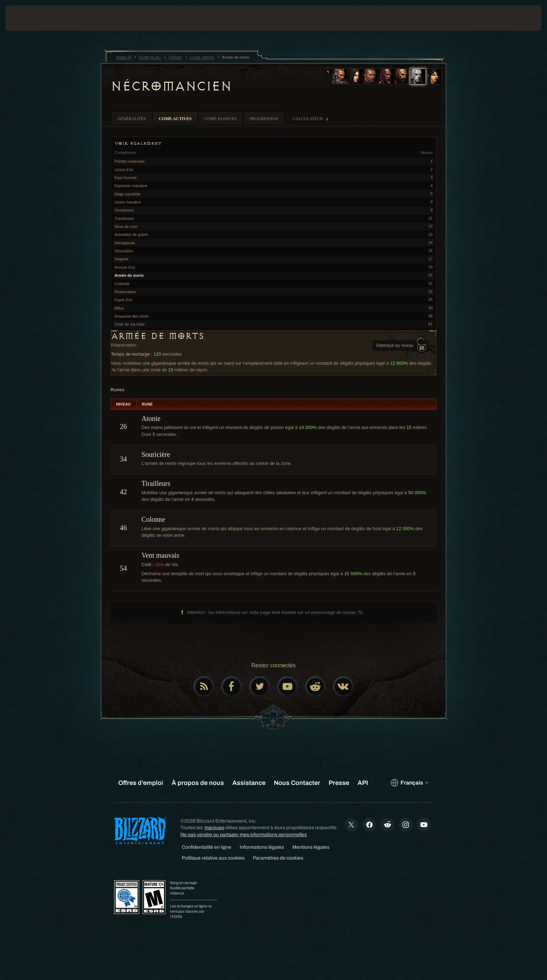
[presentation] (31, 18)
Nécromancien (171, 86)
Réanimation (124, 345)
